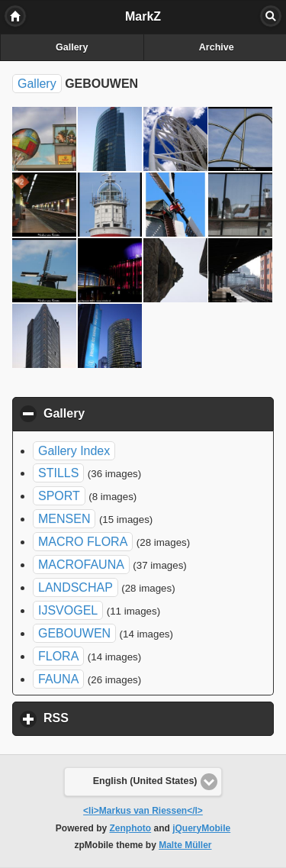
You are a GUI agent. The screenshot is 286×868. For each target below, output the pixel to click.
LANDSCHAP (76, 587)
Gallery (72, 47)
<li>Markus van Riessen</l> (143, 811)
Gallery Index (74, 451)
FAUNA (58, 679)
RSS (127, 718)
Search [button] (271, 16)
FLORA (58, 656)
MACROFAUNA (81, 565)
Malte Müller (185, 845)
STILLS (58, 473)
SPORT (59, 496)
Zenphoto (131, 828)
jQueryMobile (201, 828)
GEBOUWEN (74, 633)
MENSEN (64, 519)
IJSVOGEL (68, 610)
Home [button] (15, 16)
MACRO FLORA (83, 542)
